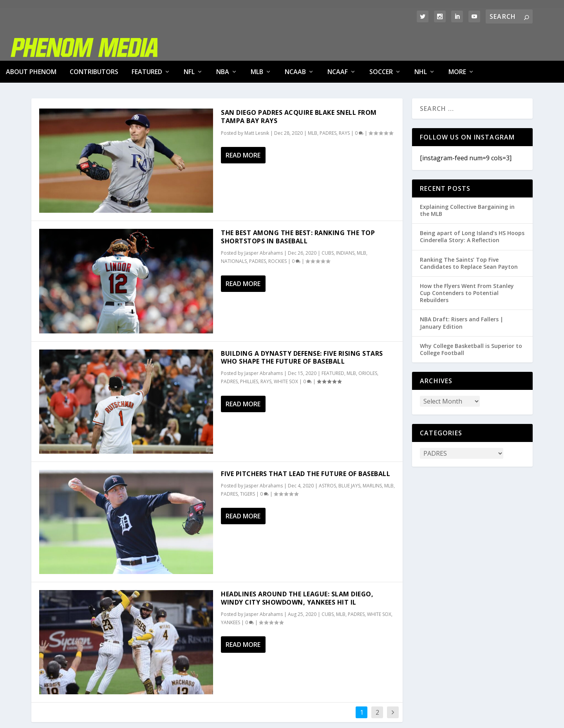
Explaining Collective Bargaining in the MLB (467, 182)
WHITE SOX (286, 353)
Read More (243, 127)
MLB (257, 43)
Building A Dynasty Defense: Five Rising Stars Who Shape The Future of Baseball (302, 329)
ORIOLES (368, 345)
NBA (223, 43)
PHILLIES (249, 353)
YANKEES (230, 594)
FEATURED (147, 43)
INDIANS (345, 224)
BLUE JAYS (349, 457)
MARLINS (372, 457)
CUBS (328, 224)
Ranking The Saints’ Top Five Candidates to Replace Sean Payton (469, 235)
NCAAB (295, 43)
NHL (421, 43)
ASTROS (327, 457)
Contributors (94, 43)
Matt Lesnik (257, 104)
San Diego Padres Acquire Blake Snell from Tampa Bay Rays (299, 88)
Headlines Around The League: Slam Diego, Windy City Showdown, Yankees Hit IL (297, 570)
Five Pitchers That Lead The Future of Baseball (305, 445)
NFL (189, 43)
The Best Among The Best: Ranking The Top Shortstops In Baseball (298, 208)
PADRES (328, 104)
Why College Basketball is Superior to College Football (471, 321)
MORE (457, 43)
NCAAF (338, 43)
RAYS (344, 104)
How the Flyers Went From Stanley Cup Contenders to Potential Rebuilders (467, 264)
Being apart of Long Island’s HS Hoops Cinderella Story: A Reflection (472, 208)
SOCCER (381, 43)
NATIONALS (234, 233)
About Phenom (31, 43)
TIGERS (248, 465)
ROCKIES (277, 233)
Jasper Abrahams (264, 224)
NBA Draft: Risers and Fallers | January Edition (462, 294)
